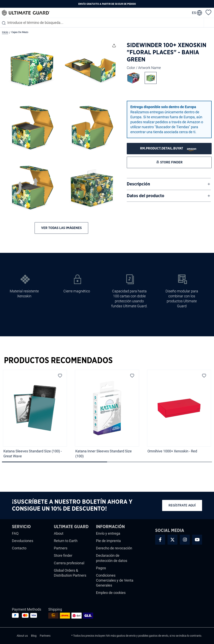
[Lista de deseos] (208, 12)
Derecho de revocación (114, 548)
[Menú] (209, 23)
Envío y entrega (108, 533)
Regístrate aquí (182, 505)
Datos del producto (146, 196)
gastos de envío (126, 636)
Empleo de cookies (111, 593)
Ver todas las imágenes (61, 228)
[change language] (197, 13)
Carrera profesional (69, 563)
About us (22, 636)
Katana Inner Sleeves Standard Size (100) (104, 454)
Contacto (19, 548)
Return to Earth (66, 541)
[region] (107, 415)
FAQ (15, 533)
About (59, 533)
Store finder (63, 555)
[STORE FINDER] (169, 149)
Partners (61, 548)
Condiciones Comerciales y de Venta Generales (115, 580)
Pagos (101, 568)
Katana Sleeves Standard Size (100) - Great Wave (33, 454)
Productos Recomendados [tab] (58, 361)
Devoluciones (23, 541)
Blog (34, 636)
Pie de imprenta (108, 541)
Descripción (138, 184)
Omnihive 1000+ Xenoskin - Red (173, 451)
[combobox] (102, 23)
